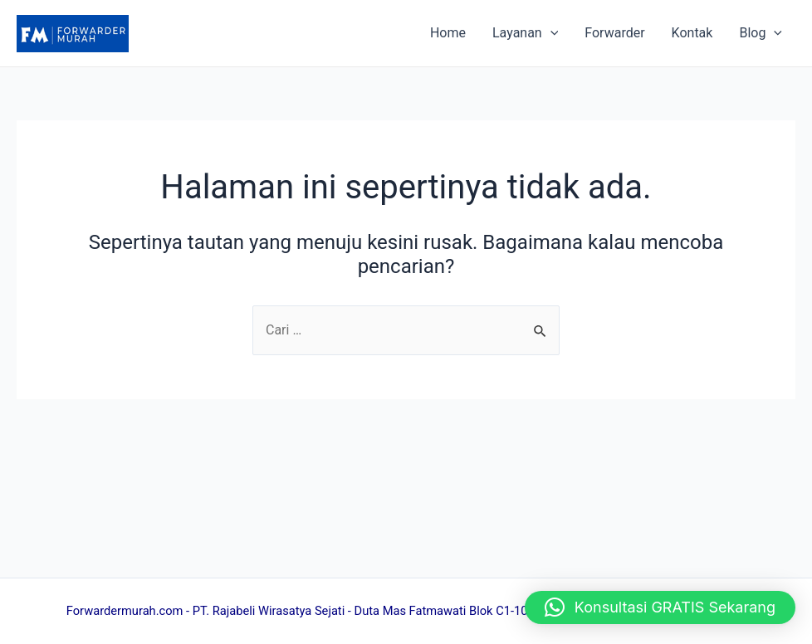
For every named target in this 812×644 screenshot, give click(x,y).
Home (448, 33)
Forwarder (614, 33)
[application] (550, 33)
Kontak (692, 33)
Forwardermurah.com (125, 611)
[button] (660, 607)
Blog (761, 33)
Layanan (525, 33)
